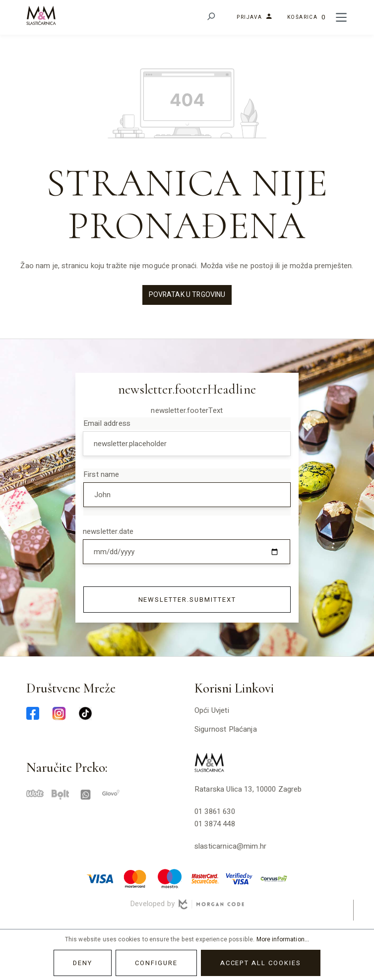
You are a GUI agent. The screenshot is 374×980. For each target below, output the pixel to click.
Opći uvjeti (212, 710)
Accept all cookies (261, 963)
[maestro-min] (170, 878)
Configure (156, 963)
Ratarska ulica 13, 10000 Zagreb (248, 789)
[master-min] (135, 878)
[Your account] (251, 17)
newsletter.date (108, 531)
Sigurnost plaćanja (226, 729)
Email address (107, 423)
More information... (283, 939)
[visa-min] (100, 878)
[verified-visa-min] (239, 878)
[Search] (211, 18)
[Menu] (341, 18)
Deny (83, 963)
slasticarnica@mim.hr (230, 846)
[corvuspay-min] (274, 878)
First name (101, 474)
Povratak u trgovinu (187, 295)
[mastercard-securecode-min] (204, 878)
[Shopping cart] (306, 18)
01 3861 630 (215, 811)
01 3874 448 (215, 824)
